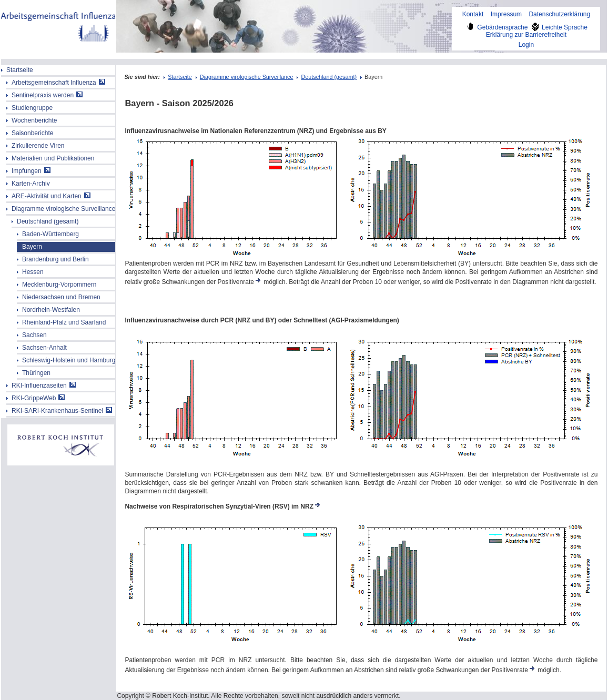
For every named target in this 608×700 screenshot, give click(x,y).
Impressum (506, 14)
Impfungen (31, 171)
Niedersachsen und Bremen (61, 297)
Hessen (33, 272)
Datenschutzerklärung (559, 14)
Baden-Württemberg (50, 234)
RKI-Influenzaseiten (44, 385)
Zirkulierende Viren (38, 146)
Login (526, 45)
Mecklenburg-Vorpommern (59, 285)
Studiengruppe (32, 108)
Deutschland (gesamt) (48, 221)
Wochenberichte (34, 120)
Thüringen (36, 373)
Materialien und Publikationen (53, 158)
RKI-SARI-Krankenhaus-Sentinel (62, 411)
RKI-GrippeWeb (38, 398)
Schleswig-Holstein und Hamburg (69, 360)
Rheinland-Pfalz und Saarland (64, 322)
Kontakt (473, 14)
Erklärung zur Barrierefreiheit (526, 35)
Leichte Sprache (559, 27)
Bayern (32, 247)
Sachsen (34, 335)
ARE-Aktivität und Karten (51, 196)
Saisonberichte (32, 133)
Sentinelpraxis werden (47, 95)
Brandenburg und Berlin (55, 259)
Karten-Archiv (31, 184)
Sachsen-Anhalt (44, 348)
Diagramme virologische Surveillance (63, 209)
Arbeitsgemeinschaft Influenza (58, 83)
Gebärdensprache (497, 27)
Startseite (20, 70)
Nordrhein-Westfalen (51, 310)
